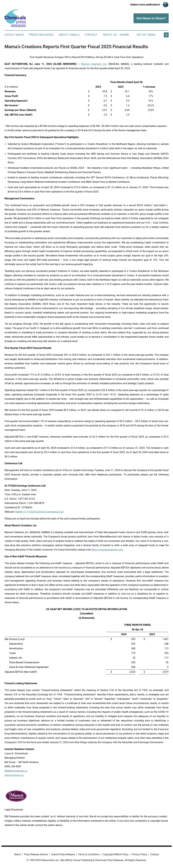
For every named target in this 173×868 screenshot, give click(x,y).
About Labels (69, 35)
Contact (91, 35)
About (18, 854)
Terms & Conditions (89, 854)
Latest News (14, 35)
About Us (110, 35)
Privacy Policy (139, 854)
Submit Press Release (63, 854)
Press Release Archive (36, 854)
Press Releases (41, 35)
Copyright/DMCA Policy (116, 854)
